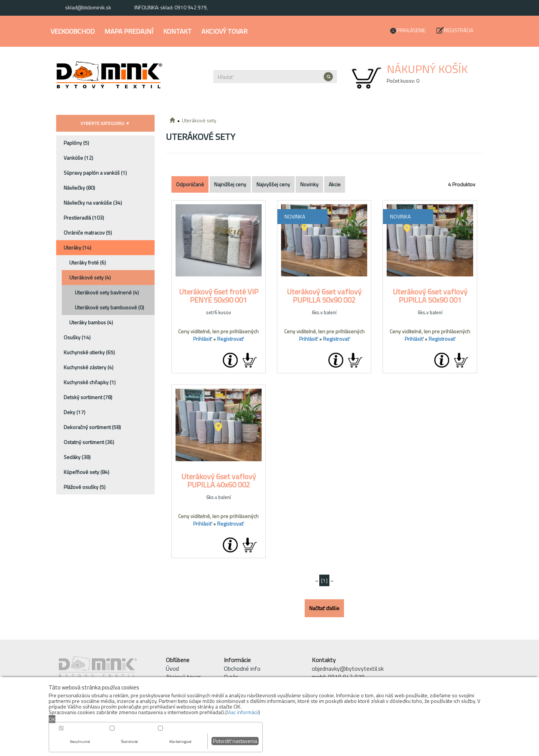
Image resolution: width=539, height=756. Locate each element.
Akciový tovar (224, 31)
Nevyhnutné (80, 742)
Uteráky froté (88, 262)
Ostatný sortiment (89, 442)
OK (52, 719)
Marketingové (180, 742)
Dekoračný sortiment (92, 427)
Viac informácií (243, 712)
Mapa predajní (129, 31)
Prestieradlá (84, 218)
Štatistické (129, 742)
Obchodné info (242, 668)
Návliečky (79, 188)
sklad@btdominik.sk (88, 7)
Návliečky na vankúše (93, 203)
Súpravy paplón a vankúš (95, 173)
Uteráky (77, 247)
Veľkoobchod (73, 31)
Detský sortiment (88, 397)
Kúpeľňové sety (86, 472)
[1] (324, 580)
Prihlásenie (411, 30)
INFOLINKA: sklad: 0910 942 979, (171, 7)
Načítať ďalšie (324, 608)
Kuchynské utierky (89, 352)
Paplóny (76, 143)
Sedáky (77, 457)
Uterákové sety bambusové (109, 307)
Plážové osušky (85, 487)
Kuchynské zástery (89, 367)
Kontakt (177, 31)
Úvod (172, 668)
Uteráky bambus (91, 322)
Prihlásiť (202, 339)
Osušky (77, 337)
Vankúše (78, 158)
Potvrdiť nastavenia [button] (235, 741)
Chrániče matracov (88, 232)
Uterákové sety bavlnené (107, 292)
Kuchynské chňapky (90, 382)
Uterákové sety (90, 277)
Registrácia (459, 30)
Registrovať (230, 339)
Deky (74, 412)
